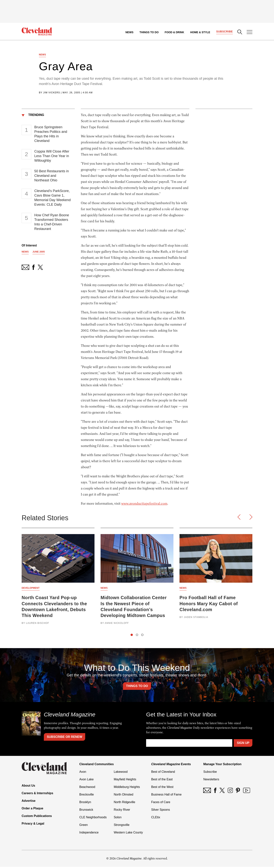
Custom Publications (37, 817)
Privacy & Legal (33, 825)
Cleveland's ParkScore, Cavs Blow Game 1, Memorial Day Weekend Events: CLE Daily (53, 198)
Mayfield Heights (125, 780)
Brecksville (87, 796)
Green (83, 826)
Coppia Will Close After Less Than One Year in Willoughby (52, 157)
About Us (28, 787)
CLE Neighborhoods (93, 818)
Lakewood (121, 773)
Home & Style (200, 32)
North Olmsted (123, 796)
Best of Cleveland (163, 773)
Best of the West (162, 788)
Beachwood (87, 788)
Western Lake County (128, 834)
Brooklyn (85, 803)
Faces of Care (161, 803)
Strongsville (122, 826)
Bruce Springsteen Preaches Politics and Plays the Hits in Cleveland (51, 135)
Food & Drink (174, 32)
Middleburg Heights (127, 788)
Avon (83, 773)
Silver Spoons (161, 811)
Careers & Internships (37, 794)
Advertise (29, 802)
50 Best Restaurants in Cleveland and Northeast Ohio (52, 176)
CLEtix (156, 818)
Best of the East (162, 780)
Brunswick (86, 811)
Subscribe (224, 31)
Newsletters (211, 780)
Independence (89, 834)
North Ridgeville (124, 803)
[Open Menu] (250, 32)
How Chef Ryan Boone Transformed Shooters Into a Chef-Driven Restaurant (52, 223)
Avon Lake (86, 780)
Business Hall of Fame (166, 796)
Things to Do (149, 32)
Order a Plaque (32, 809)
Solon (118, 818)
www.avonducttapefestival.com (144, 504)
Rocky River (122, 811)
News (129, 32)
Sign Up (243, 744)
